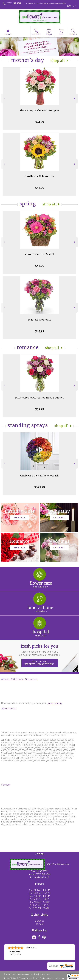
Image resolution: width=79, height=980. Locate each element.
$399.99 (40, 487)
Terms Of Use (10, 978)
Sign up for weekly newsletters (40, 663)
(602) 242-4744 (14, 3)
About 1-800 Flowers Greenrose (19, 679)
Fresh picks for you (39, 650)
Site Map (60, 978)
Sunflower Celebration (39, 176)
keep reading (55, 703)
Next (75, 98)
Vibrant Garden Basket (39, 254)
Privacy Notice (25, 978)
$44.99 (40, 188)
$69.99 (39, 409)
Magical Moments (40, 320)
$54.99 (40, 266)
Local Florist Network (44, 978)
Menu (8, 34)
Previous (4, 98)
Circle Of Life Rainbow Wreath (39, 476)
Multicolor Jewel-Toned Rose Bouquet (39, 398)
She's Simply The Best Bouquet (39, 110)
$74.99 (39, 122)
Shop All (58, 61)
